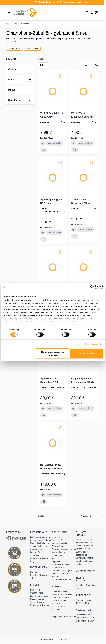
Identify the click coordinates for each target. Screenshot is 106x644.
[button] (20, 59)
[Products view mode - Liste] (45, 65)
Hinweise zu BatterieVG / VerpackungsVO (59, 540)
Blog (32, 561)
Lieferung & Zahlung (39, 596)
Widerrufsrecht (59, 552)
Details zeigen (92, 344)
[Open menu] (9, 12)
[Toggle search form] (87, 12)
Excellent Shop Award (40, 575)
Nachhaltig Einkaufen (40, 543)
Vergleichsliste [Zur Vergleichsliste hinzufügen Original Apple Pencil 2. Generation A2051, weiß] (85, 408)
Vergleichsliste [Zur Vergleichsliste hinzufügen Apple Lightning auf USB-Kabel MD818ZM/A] (54, 232)
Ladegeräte (15, 49)
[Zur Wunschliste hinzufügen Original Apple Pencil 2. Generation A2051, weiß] (73, 409)
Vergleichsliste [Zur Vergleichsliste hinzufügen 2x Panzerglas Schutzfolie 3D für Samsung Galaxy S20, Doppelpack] (85, 229)
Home (9, 24)
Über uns (34, 572)
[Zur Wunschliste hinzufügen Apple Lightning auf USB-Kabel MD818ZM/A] (43, 233)
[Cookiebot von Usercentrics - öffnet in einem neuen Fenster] (92, 287)
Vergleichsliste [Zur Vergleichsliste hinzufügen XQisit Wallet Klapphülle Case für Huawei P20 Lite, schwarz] (85, 143)
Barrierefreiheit (59, 568)
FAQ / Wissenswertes (40, 537)
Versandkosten (37, 602)
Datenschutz (58, 555)
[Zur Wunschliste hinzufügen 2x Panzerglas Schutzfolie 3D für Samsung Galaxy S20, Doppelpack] (73, 230)
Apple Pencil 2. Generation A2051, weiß (50, 382)
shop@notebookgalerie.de (64, 617)
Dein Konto (35, 590)
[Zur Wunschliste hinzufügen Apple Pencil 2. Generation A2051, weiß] (43, 409)
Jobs (32, 578)
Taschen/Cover (32, 49)
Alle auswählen (87, 353)
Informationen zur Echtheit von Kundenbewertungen (61, 577)
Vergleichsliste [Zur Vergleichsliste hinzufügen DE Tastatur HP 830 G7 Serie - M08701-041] (54, 495)
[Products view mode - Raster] (41, 65)
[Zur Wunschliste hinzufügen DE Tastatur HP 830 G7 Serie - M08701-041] (43, 495)
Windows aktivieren (39, 558)
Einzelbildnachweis (61, 564)
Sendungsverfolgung (40, 605)
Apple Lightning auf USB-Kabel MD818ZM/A (51, 203)
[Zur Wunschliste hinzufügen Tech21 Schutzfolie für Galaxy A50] (43, 143)
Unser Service (37, 593)
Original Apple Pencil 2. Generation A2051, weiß (83, 382)
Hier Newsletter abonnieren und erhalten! (85, 618)
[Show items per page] (93, 516)
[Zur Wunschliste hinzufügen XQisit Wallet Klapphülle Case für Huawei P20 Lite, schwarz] (73, 143)
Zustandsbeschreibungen (42, 540)
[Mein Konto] (92, 12)
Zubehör (17, 24)
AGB (54, 558)
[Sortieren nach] (87, 65)
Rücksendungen (38, 599)
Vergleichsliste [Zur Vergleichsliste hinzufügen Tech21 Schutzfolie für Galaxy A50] (54, 143)
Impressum (57, 561)
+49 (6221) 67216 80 (85, 571)
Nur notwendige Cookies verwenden (53, 353)
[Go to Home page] (25, 12)
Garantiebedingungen (62, 571)
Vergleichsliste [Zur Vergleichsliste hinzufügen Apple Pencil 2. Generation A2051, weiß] (54, 408)
